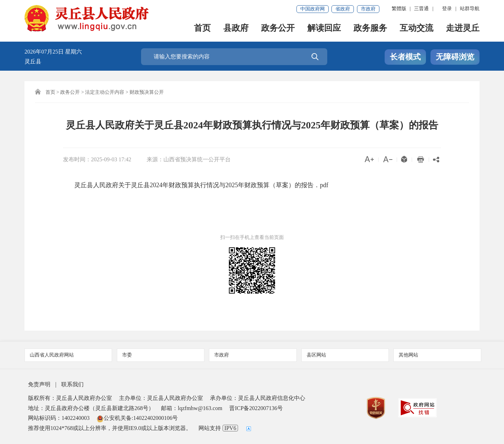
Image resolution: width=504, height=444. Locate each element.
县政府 (236, 29)
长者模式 (405, 57)
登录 (447, 9)
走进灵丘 (463, 29)
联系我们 (72, 384)
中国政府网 (313, 9)
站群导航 (470, 9)
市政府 (368, 9)
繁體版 (399, 9)
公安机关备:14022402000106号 (137, 418)
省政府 (343, 9)
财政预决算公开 (147, 92)
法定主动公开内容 (105, 92)
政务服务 (370, 29)
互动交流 (416, 29)
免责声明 (39, 384)
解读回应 (324, 29)
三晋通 (421, 9)
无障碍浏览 (455, 57)
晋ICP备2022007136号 (256, 408)
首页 (202, 29)
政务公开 (278, 29)
